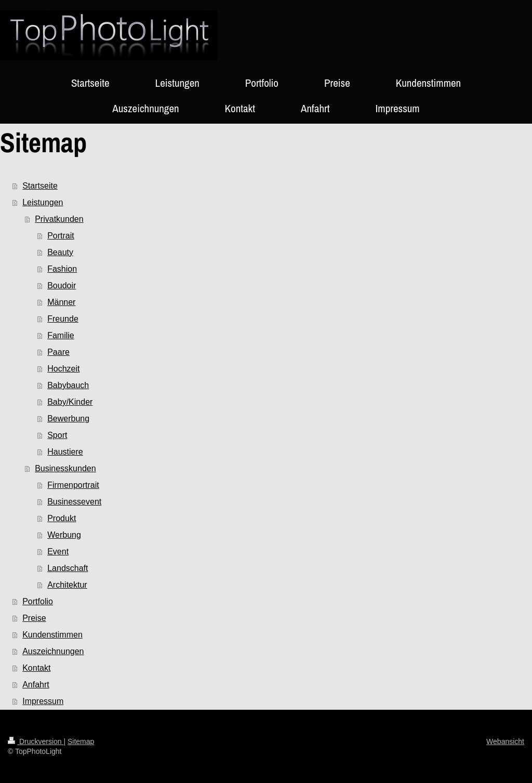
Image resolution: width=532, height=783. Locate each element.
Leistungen (43, 202)
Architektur (67, 585)
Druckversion (36, 741)
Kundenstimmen (52, 635)
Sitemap (81, 741)
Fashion (62, 269)
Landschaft (68, 568)
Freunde (63, 319)
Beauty (60, 252)
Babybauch (68, 385)
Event (58, 552)
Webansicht (505, 741)
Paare (58, 352)
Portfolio (38, 601)
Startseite (40, 186)
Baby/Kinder (70, 402)
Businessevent (74, 502)
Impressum (43, 701)
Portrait (61, 236)
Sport (57, 435)
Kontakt (36, 668)
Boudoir (62, 286)
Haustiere (65, 452)
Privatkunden (59, 219)
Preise (34, 618)
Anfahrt (36, 685)
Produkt (62, 518)
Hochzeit (63, 369)
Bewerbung (68, 419)
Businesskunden (65, 468)
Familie (61, 335)
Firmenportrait (73, 485)
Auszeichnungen (53, 651)
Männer (61, 302)
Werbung (64, 535)
